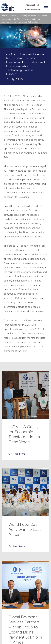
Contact (31, 5)
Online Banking (33, 10)
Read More (19, 454)
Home (4, 16)
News (13, 16)
